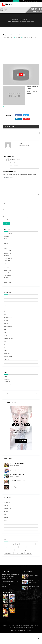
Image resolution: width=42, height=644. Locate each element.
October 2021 (7, 256)
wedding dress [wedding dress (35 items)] (25, 550)
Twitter (26, 115)
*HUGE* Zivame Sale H (34, 581)
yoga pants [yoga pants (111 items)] (28, 553)
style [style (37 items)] (12, 550)
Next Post (36, 133)
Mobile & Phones (8, 327)
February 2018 (7, 282)
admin (12, 37)
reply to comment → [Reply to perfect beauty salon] (15, 166)
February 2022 (7, 246)
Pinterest (26, 119)
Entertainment (7, 303)
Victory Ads (16, 575)
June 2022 (6, 236)
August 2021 (7, 261)
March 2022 (7, 243)
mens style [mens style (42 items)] (22, 547)
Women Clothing (8, 356)
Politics (6, 332)
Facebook (19, 115)
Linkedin (18, 119)
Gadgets (6, 312)
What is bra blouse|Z (33, 575)
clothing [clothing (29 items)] (12, 544)
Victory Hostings (29, 627)
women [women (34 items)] (17, 553)
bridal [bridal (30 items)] (6, 544)
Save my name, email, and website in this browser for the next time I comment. (19, 219)
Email (4, 203)
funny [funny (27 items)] (33, 544)
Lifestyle (6, 321)
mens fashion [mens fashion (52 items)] (14, 547)
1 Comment (18, 37)
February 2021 (7, 270)
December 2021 (8, 251)
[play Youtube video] (21, 75)
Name (5, 197)
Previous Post (7, 133)
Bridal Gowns (7, 297)
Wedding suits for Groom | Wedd (17, 480)
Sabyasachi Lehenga (9, 107)
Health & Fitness (8, 318)
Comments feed (8, 382)
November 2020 (8, 278)
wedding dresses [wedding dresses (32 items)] (9, 553)
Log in (5, 377)
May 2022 (6, 239)
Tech (5, 344)
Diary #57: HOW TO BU (33, 586)
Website (5, 210)
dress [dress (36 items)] (22, 544)
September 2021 (8, 258)
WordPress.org (7, 384)
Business (6, 300)
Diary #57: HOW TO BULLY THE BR (18, 475)
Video (14, 107)
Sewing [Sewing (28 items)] (7, 550)
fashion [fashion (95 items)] (27, 544)
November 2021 (8, 253)
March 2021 (7, 268)
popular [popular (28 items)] (34, 547)
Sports (5, 341)
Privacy (20, 630)
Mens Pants (7, 324)
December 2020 (8, 275)
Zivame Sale (7, 362)
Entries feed (7, 379)
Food (5, 309)
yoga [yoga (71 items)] (22, 553)
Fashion (6, 306)
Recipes (6, 335)
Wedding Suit (7, 353)
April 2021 (6, 265)
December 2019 (8, 280)
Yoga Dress (6, 359)
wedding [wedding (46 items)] (18, 550)
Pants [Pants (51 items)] (29, 547)
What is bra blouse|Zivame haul (17, 463)
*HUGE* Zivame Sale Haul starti (17, 469)
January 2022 (7, 248)
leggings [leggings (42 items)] (7, 547)
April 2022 (6, 241)
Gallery (6, 315)
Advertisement (27, 630)
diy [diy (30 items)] (17, 544)
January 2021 (7, 273)
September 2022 (8, 234)
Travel (5, 347)
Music (5, 330)
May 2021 (6, 263)
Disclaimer (14, 630)
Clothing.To (5, 575)
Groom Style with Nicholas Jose (17, 486)
